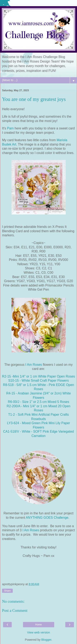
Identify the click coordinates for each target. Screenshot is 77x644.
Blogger (46, 640)
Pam (10, 128)
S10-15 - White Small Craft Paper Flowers (38, 381)
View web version (39, 632)
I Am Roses (34, 365)
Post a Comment (15, 610)
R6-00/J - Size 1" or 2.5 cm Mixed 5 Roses (38, 402)
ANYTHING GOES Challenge (47, 518)
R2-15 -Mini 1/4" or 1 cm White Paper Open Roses (38, 376)
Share (7, 591)
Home (38, 625)
